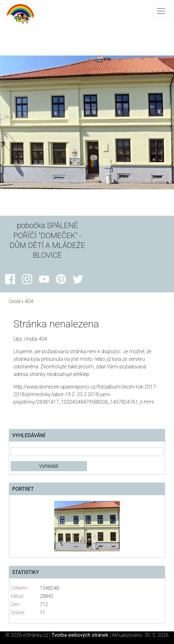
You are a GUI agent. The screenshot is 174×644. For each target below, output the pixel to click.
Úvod (14, 301)
